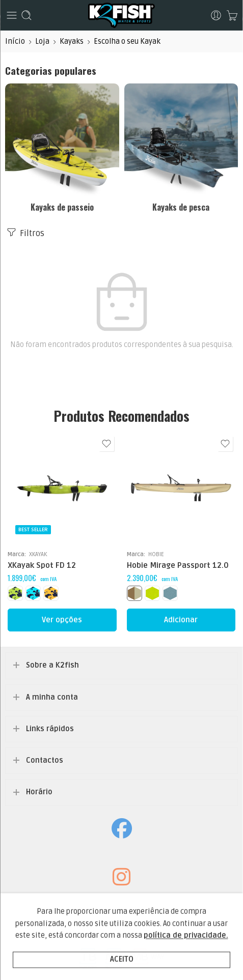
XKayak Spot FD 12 (42, 565)
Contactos (45, 760)
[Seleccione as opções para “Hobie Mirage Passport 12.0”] (181, 620)
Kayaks (72, 41)
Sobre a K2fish (52, 665)
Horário (39, 792)
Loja (42, 41)
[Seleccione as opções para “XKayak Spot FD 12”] (62, 620)
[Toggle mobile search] (26, 15)
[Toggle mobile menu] (12, 15)
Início (15, 41)
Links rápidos (50, 729)
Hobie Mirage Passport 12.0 (178, 565)
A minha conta (52, 697)
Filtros (25, 232)
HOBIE (156, 554)
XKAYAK (38, 554)
